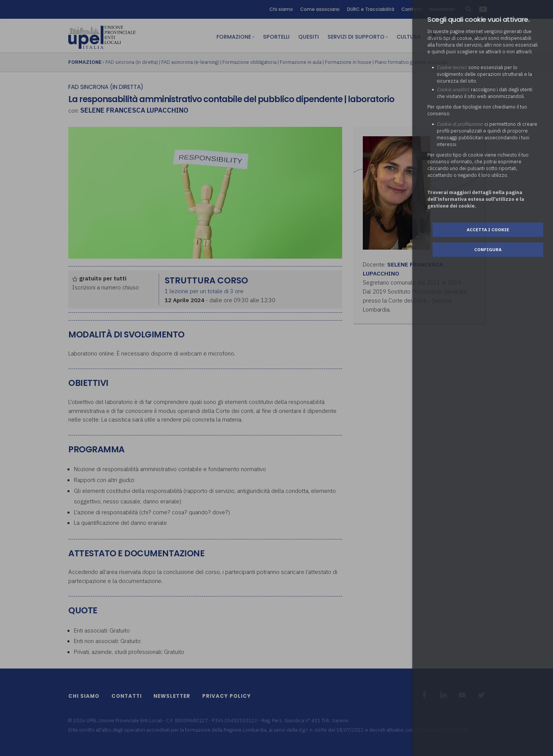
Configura (488, 249)
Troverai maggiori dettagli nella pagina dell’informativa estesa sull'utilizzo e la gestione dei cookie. (476, 199)
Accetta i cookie (488, 230)
